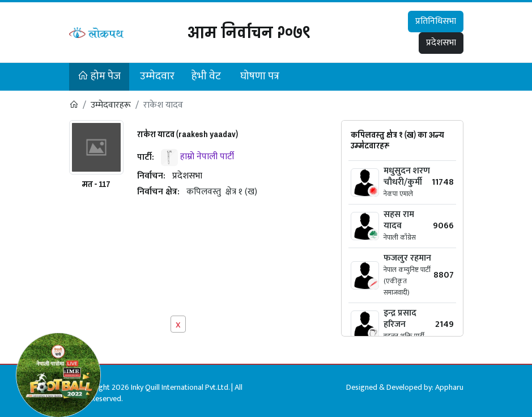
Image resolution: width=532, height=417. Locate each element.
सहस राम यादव (399, 220)
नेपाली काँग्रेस (400, 237)
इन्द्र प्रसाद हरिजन (400, 319)
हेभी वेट (206, 76)
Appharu (449, 387)
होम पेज (99, 76)
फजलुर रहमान (407, 258)
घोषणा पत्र (260, 76)
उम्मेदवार (157, 76)
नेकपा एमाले (398, 194)
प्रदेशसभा (441, 43)
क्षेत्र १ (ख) (241, 192)
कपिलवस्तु (204, 192)
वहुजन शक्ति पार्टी (404, 336)
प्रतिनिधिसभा (436, 21)
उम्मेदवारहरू (111, 105)
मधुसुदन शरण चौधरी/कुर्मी (407, 176)
